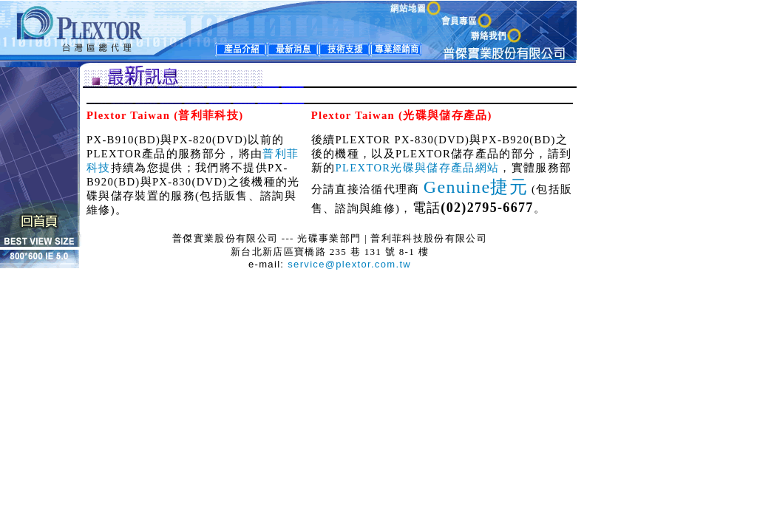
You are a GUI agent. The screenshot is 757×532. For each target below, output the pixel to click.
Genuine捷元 (476, 187)
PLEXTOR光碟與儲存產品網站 (417, 168)
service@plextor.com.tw (349, 264)
